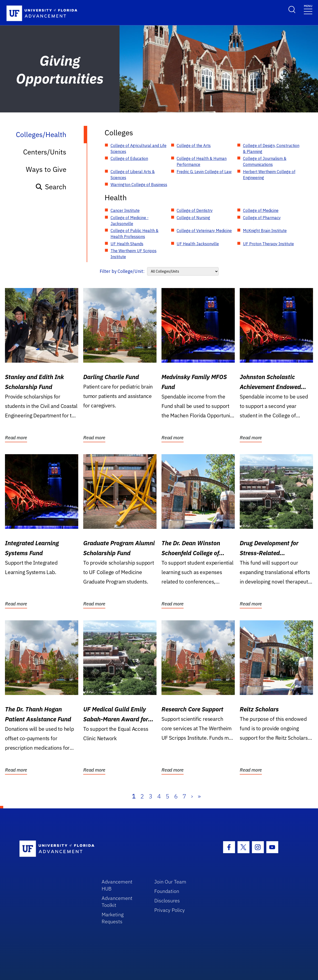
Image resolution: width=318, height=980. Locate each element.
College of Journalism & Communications (265, 161)
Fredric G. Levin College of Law (204, 172)
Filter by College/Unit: (122, 271)
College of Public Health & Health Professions (135, 234)
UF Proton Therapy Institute (268, 244)
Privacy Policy (170, 910)
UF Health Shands (127, 244)
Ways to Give (46, 169)
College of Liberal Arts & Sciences (133, 175)
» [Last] (199, 796)
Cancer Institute (125, 210)
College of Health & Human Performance (202, 161)
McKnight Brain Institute (265, 231)
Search (51, 187)
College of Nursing (193, 218)
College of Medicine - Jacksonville (130, 221)
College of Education (129, 158)
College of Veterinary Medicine (204, 231)
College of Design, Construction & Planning (271, 148)
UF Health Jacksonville (198, 244)
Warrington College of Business (139, 185)
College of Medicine (261, 210)
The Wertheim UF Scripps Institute (134, 254)
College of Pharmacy (262, 218)
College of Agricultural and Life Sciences (139, 148)
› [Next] (192, 796)
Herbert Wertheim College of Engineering (269, 175)
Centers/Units (45, 152)
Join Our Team (170, 882)
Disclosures (167, 901)
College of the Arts (194, 146)
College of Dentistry (195, 210)
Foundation (167, 891)
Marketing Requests (113, 918)
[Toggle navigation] (308, 9)
